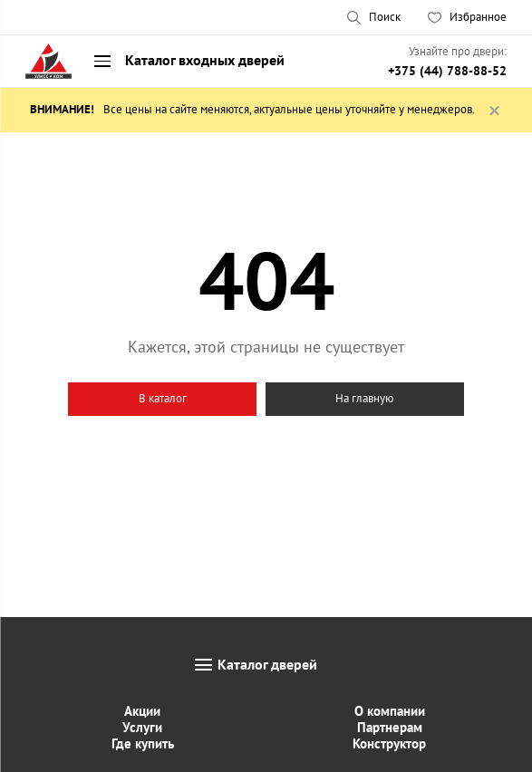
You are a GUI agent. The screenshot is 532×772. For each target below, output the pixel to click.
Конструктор (389, 743)
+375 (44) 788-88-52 (447, 71)
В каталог (163, 398)
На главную (364, 398)
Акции (142, 711)
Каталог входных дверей (205, 60)
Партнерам (390, 727)
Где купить (143, 743)
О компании (390, 711)
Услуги (142, 727)
